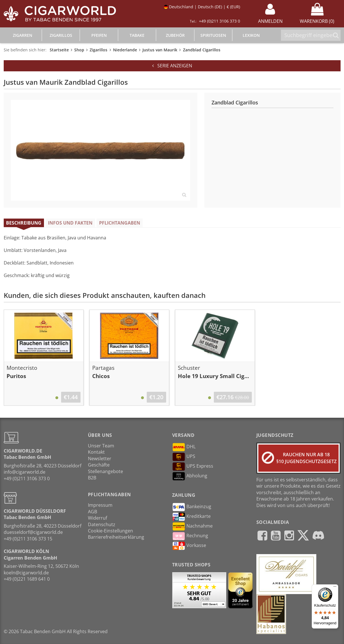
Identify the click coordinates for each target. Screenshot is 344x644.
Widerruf (97, 518)
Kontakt (96, 452)
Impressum (100, 505)
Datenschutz (102, 524)
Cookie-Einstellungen (110, 531)
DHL (184, 447)
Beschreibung (24, 223)
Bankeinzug (192, 507)
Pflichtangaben (120, 223)
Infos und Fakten (70, 223)
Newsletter (100, 459)
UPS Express (193, 467)
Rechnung (190, 536)
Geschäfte (99, 465)
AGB (92, 512)
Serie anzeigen (172, 66)
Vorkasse (189, 546)
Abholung (190, 476)
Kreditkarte (191, 517)
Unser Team (101, 446)
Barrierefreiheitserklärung (116, 537)
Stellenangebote (105, 471)
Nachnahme (192, 526)
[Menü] (335, 588)
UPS (184, 457)
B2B (92, 478)
